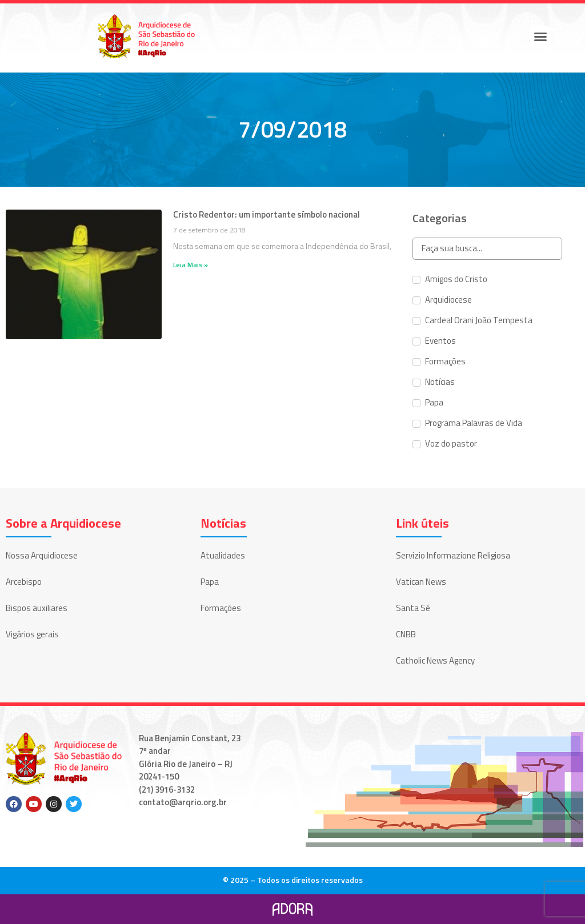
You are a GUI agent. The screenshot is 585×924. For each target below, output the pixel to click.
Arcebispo (24, 582)
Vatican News (421, 582)
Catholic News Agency (435, 660)
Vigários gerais (32, 634)
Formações (221, 608)
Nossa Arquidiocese (42, 555)
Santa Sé (413, 608)
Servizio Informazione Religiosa (453, 555)
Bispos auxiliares (37, 608)
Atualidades (223, 555)
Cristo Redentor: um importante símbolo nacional (267, 214)
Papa (210, 582)
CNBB (406, 634)
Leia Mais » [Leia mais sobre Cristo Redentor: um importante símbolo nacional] (191, 265)
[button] (540, 37)
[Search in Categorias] (487, 249)
